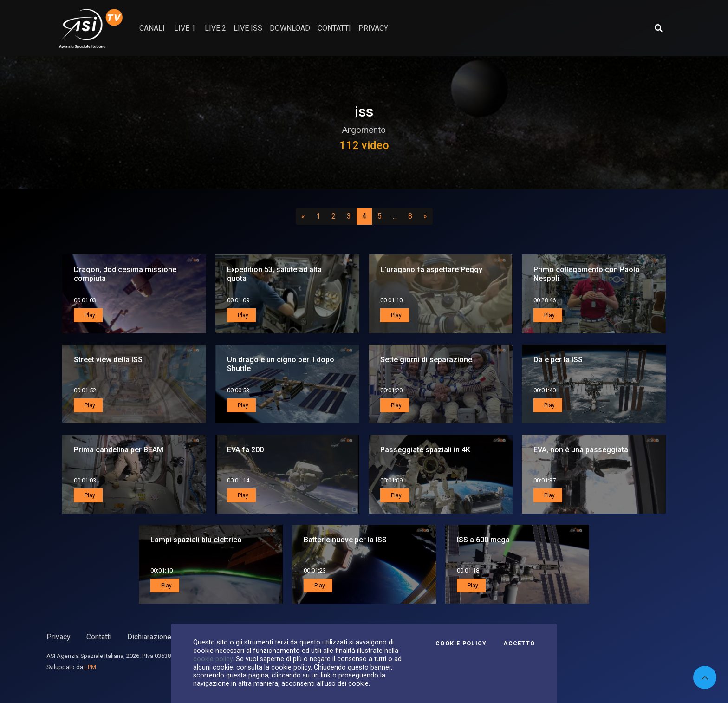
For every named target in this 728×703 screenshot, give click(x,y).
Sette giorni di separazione (426, 360)
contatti (334, 28)
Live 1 (185, 28)
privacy (373, 28)
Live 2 (215, 28)
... (397, 216)
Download (290, 28)
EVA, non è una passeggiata (581, 450)
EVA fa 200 (245, 450)
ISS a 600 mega (483, 540)
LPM (90, 667)
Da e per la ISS (558, 360)
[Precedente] (303, 216)
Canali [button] (152, 28)
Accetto (519, 644)
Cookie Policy (461, 644)
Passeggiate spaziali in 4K (425, 450)
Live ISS (248, 28)
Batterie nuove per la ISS (345, 540)
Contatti (99, 637)
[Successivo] (425, 216)
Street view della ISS (108, 360)
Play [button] (89, 315)
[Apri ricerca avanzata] (658, 28)
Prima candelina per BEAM (119, 450)
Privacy (58, 637)
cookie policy (213, 659)
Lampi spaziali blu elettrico (196, 540)
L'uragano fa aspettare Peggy (431, 270)
